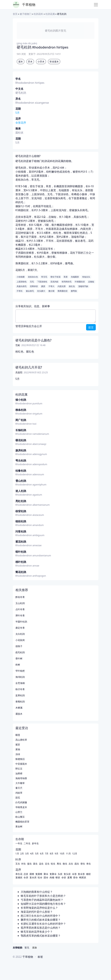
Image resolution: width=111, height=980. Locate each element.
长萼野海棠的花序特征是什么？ (39, 908)
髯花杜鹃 (21, 572)
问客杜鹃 (21, 531)
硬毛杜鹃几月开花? (29, 367)
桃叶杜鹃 (21, 562)
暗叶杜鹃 (21, 552)
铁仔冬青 (20, 689)
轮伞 (40, 877)
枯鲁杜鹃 (21, 471)
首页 (15, 14)
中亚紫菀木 (21, 764)
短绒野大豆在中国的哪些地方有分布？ (43, 904)
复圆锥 (39, 874)
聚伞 (46, 874)
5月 (18, 113)
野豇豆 (19, 769)
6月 (42, 853)
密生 (83, 864)
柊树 (18, 665)
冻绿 (18, 754)
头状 (60, 874)
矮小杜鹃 (21, 400)
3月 (27, 853)
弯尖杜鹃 (21, 461)
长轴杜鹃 (21, 430)
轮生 (53, 864)
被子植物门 (26, 14)
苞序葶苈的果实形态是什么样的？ (41, 928)
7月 (47, 853)
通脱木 (19, 714)
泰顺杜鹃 (20, 701)
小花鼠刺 (20, 640)
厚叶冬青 (20, 615)
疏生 (77, 864)
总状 (26, 874)
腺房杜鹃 (21, 450)
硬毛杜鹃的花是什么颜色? (34, 340)
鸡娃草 (19, 793)
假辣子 (19, 646)
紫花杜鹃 (21, 542)
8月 (52, 853)
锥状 (58, 877)
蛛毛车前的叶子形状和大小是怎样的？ (43, 896)
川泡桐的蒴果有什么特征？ (37, 892)
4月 (32, 853)
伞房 (26, 877)
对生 (24, 864)
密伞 (75, 877)
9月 (57, 853)
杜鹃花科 (38, 14)
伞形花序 (21, 123)
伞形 (74, 874)
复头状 (67, 874)
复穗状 (19, 877)
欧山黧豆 (20, 817)
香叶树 (19, 658)
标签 (40, 957)
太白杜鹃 (20, 634)
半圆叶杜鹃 (21, 622)
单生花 (19, 874)
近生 (47, 864)
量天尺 (19, 788)
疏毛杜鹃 (20, 652)
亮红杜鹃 (21, 501)
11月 (68, 853)
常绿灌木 (54, 62)
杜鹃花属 (50, 14)
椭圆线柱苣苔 (22, 822)
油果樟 (19, 773)
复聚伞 (53, 874)
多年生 (35, 843)
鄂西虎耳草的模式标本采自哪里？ (41, 936)
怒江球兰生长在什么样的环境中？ (41, 916)
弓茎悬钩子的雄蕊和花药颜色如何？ (42, 900)
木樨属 (19, 708)
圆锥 (32, 874)
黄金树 (19, 826)
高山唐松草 (21, 740)
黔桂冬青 (20, 597)
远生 (41, 864)
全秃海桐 (20, 683)
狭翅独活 (20, 759)
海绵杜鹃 (20, 677)
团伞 (46, 877)
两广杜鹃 (21, 420)
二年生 (27, 843)
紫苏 (18, 745)
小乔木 (41, 62)
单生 (89, 864)
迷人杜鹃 (21, 491)
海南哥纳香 (21, 778)
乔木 (30, 62)
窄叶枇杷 (20, 671)
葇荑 (70, 877)
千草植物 (29, 5)
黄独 (18, 749)
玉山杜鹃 (20, 603)
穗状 (88, 874)
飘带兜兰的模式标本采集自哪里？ (41, 920)
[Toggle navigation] (96, 5)
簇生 (30, 864)
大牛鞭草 (20, 783)
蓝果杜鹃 (20, 695)
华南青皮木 (21, 807)
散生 (65, 864)
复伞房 (33, 877)
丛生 (71, 864)
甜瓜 (18, 798)
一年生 (19, 843)
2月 (22, 853)
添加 (35, 948)
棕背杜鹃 (21, 511)
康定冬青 (20, 628)
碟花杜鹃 (21, 440)
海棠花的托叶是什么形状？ (37, 912)
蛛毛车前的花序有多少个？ (37, 932)
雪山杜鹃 (21, 481)
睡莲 (18, 735)
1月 (17, 853)
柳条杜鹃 (21, 410)
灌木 (21, 62)
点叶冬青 (20, 609)
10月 (62, 853)
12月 (75, 853)
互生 (18, 864)
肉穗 (52, 877)
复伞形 (81, 874)
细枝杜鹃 (21, 521)
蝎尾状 (83, 877)
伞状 (64, 877)
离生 (59, 864)
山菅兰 (19, 812)
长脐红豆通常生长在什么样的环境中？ (43, 924)
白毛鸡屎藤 (21, 802)
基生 (35, 864)
